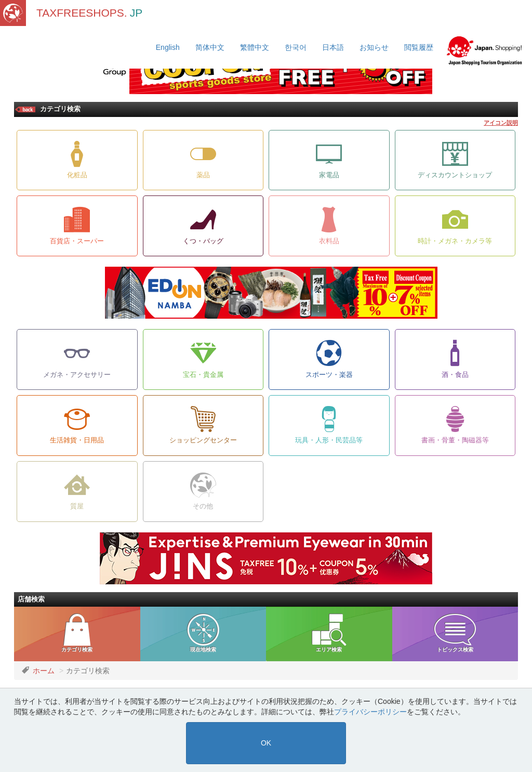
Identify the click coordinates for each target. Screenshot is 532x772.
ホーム (44, 671)
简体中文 (210, 47)
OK (266, 743)
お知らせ (374, 47)
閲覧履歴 (419, 47)
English (168, 47)
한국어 (296, 47)
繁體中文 (255, 47)
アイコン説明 (501, 123)
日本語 (333, 47)
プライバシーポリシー (370, 712)
